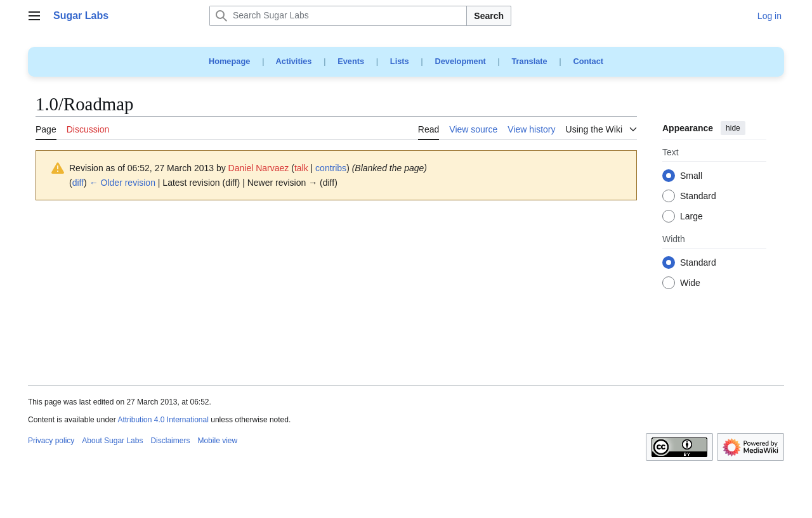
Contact (588, 61)
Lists (400, 61)
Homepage (229, 61)
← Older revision (122, 183)
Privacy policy (51, 441)
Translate (530, 61)
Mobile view (217, 441)
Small (691, 176)
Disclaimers (170, 441)
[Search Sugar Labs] (338, 16)
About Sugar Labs (112, 441)
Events (351, 61)
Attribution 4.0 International (163, 420)
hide (733, 128)
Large (691, 217)
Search (489, 16)
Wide (690, 283)
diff (78, 183)
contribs (331, 168)
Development (460, 61)
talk (301, 168)
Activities (294, 61)
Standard (698, 197)
